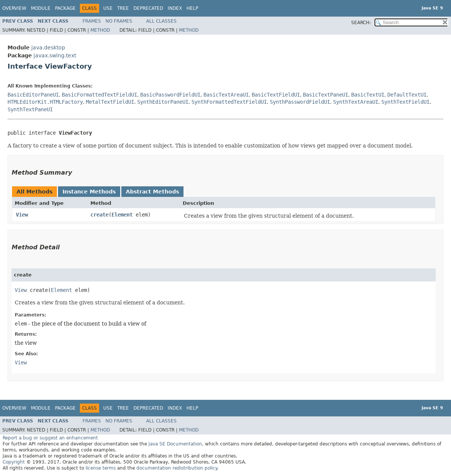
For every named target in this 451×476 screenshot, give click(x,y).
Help (192, 8)
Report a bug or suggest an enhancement (50, 438)
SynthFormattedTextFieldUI (229, 102)
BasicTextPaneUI (326, 95)
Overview (14, 8)
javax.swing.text (55, 55)
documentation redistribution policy (177, 468)
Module (41, 8)
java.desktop (48, 48)
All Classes (161, 21)
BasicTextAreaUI (226, 95)
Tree (123, 8)
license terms (101, 468)
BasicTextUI (368, 95)
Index (175, 8)
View (22, 215)
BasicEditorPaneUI (33, 95)
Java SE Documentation (175, 444)
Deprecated (148, 8)
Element (122, 215)
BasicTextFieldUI (276, 95)
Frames (92, 21)
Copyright (14, 462)
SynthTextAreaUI (356, 102)
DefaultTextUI (407, 95)
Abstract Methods (152, 192)
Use (108, 8)
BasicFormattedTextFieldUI (99, 95)
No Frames (119, 21)
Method (100, 30)
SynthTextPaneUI (30, 109)
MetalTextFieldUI (110, 102)
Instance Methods (89, 192)
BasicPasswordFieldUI (170, 95)
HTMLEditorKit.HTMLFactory (45, 102)
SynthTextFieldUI (405, 102)
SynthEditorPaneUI (163, 102)
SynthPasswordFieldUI (300, 102)
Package (65, 8)
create (99, 215)
